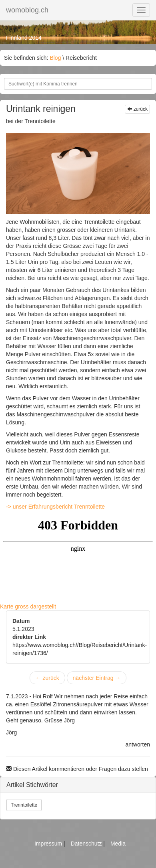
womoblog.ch (27, 10)
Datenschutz (87, 844)
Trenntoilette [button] (24, 805)
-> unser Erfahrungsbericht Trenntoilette (55, 507)
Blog (55, 58)
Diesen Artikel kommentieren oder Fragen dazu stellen (77, 769)
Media (118, 844)
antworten (138, 744)
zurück (137, 109)
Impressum (49, 844)
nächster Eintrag (97, 678)
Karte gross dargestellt (28, 606)
